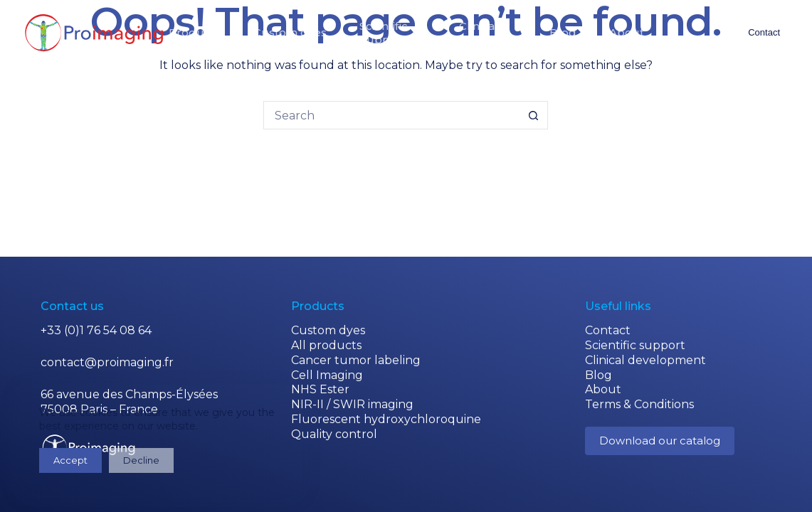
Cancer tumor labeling (356, 360)
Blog (563, 32)
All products (326, 345)
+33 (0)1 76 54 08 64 (96, 330)
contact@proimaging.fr (107, 362)
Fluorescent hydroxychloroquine (386, 419)
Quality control (334, 434)
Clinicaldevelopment (479, 33)
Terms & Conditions (639, 404)
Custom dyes (290, 32)
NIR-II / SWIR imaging (352, 404)
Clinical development (645, 360)
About (627, 32)
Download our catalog (660, 441)
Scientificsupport (384, 33)
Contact (764, 32)
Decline (141, 460)
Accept (70, 460)
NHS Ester (320, 389)
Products (195, 32)
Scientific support (635, 345)
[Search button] (534, 115)
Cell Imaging (327, 375)
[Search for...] (391, 115)
